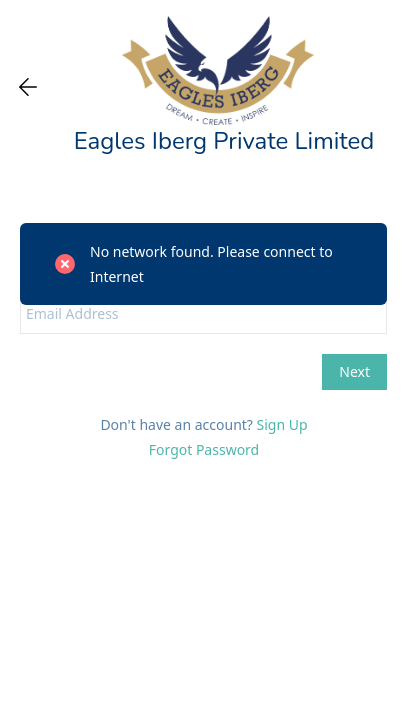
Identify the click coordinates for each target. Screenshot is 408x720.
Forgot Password (204, 449)
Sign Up (282, 424)
